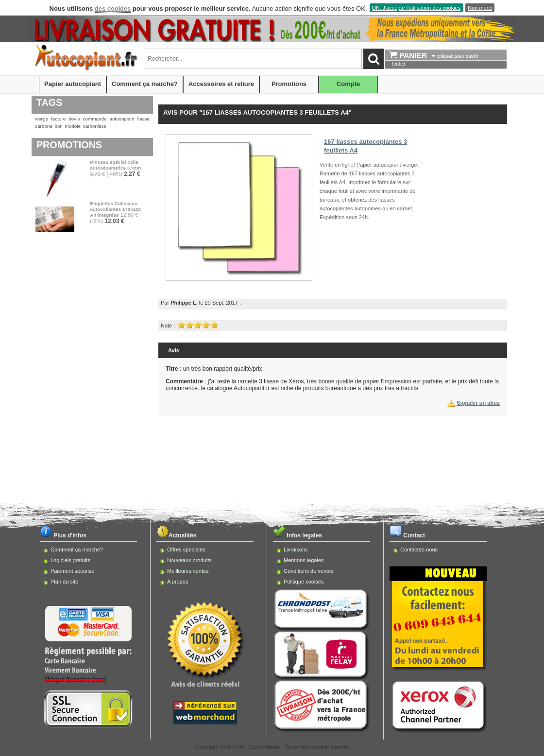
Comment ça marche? (145, 84)
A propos (178, 582)
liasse (144, 119)
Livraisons (296, 550)
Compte (348, 84)
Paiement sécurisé (73, 571)
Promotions (289, 84)
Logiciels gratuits (70, 560)
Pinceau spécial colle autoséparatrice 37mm (115, 165)
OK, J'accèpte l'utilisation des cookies (416, 8)
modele (73, 126)
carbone (44, 126)
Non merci (480, 8)
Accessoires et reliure (221, 84)
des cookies (113, 9)
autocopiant (122, 119)
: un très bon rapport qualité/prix (214, 369)
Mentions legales (304, 560)
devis (74, 119)
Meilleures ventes (188, 571)
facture (58, 119)
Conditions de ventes (309, 571)
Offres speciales (186, 550)
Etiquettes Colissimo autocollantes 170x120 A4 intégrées (115, 209)
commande (95, 119)
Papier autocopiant (73, 84)
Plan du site (64, 582)
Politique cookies (304, 582)
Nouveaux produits (189, 560)
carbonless (95, 126)
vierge (42, 119)
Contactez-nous (419, 550)
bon (58, 126)
